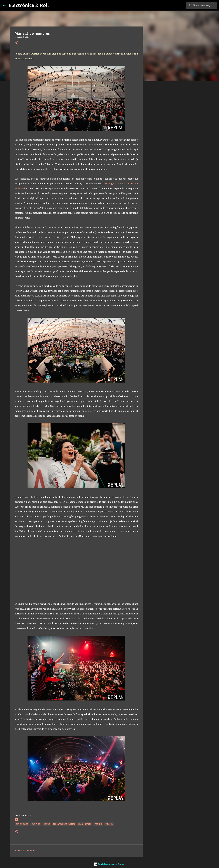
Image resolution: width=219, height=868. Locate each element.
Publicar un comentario (25, 851)
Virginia (109, 824)
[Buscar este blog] (201, 5)
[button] (16, 43)
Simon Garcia (85, 824)
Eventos (36, 824)
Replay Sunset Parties (64, 824)
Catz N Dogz (22, 824)
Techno (98, 824)
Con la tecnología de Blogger (110, 864)
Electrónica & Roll (29, 5)
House (47, 824)
